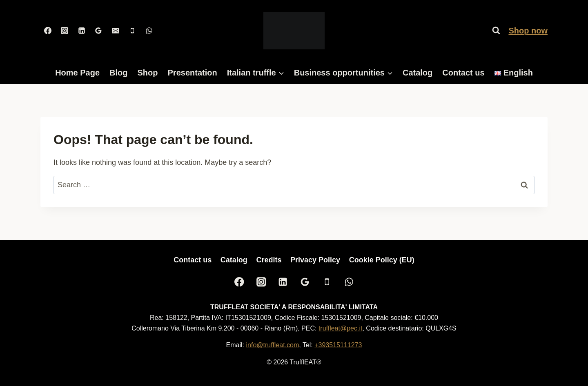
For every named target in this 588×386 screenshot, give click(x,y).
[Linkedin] (82, 31)
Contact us (463, 73)
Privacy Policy (315, 260)
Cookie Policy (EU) (382, 260)
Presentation (193, 73)
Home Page (77, 73)
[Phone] (132, 31)
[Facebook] (48, 31)
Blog (118, 73)
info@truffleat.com (273, 345)
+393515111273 (338, 345)
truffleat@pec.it (341, 328)
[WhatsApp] (149, 31)
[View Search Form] (496, 31)
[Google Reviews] (98, 31)
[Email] (116, 31)
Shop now (528, 31)
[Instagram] (65, 31)
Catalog (418, 73)
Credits (269, 260)
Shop (148, 73)
